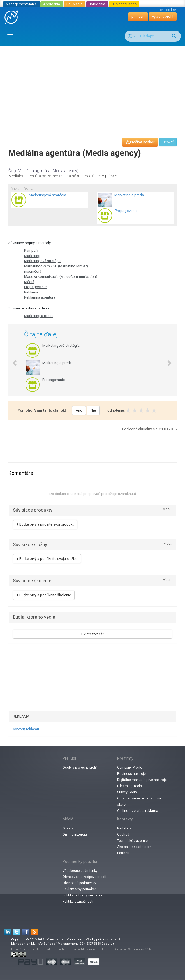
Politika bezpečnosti (78, 902)
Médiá (29, 282)
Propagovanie (35, 287)
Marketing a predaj (39, 316)
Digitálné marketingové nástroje (142, 780)
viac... (168, 509)
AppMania (52, 4)
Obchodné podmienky (79, 883)
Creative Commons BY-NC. (135, 949)
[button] (12, 360)
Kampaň (31, 250)
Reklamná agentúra (40, 297)
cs (168, 10)
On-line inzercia (75, 835)
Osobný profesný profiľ (80, 768)
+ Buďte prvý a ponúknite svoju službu (47, 559)
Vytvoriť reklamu (26, 729)
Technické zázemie (132, 841)
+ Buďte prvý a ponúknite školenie (44, 595)
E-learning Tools (129, 786)
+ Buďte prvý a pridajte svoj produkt (45, 524)
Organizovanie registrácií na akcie (139, 801)
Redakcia (124, 828)
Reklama (31, 292)
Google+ (108, 944)
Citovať (168, 142)
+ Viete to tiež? (92, 634)
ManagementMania (21, 4)
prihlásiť (138, 16)
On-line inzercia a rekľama (138, 811)
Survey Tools (127, 792)
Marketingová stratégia (43, 261)
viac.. (168, 544)
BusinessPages (124, 4)
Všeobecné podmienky (80, 871)
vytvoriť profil (163, 16)
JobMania (97, 4)
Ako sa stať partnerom (134, 847)
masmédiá (33, 271)
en (162, 10)
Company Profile (130, 768)
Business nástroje (131, 774)
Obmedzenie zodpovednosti (84, 877)
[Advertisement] (95, 87)
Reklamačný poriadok (79, 889)
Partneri (123, 853)
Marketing (32, 256)
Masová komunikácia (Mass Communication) (61, 277)
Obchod (123, 835)
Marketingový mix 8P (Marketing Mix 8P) (56, 266)
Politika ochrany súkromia (83, 895)
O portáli (69, 828)
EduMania (74, 4)
